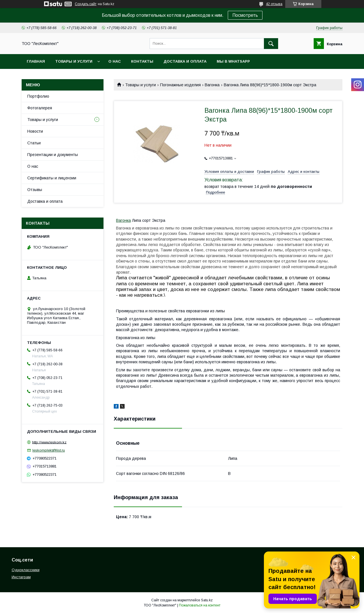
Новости (35, 131)
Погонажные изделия (180, 85)
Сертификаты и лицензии (52, 178)
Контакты (142, 61)
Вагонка (212, 85)
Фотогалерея (40, 108)
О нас (115, 61)
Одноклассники (26, 570)
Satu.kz (207, 600)
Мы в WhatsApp (233, 61)
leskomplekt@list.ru (49, 450)
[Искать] (271, 44)
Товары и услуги (74, 61)
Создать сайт (86, 4)
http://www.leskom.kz (49, 442)
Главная (36, 61)
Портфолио (38, 96)
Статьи (34, 143)
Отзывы (35, 190)
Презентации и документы (53, 155)
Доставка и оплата (185, 61)
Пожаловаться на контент (200, 605)
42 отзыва (274, 4)
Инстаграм (21, 577)
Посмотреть (245, 15)
